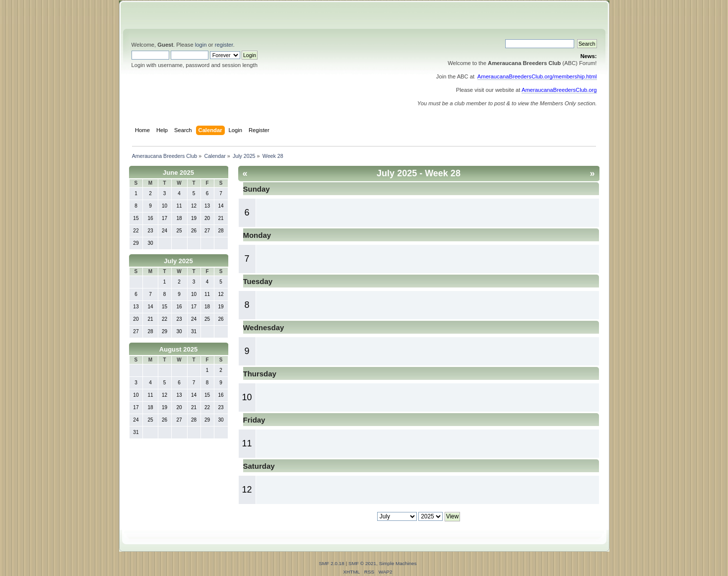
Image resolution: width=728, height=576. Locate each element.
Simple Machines (398, 563)
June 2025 (178, 173)
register (224, 45)
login (201, 45)
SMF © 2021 (362, 563)
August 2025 (178, 349)
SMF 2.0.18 (331, 563)
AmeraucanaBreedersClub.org (559, 90)
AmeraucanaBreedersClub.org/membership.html (537, 76)
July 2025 (178, 261)
